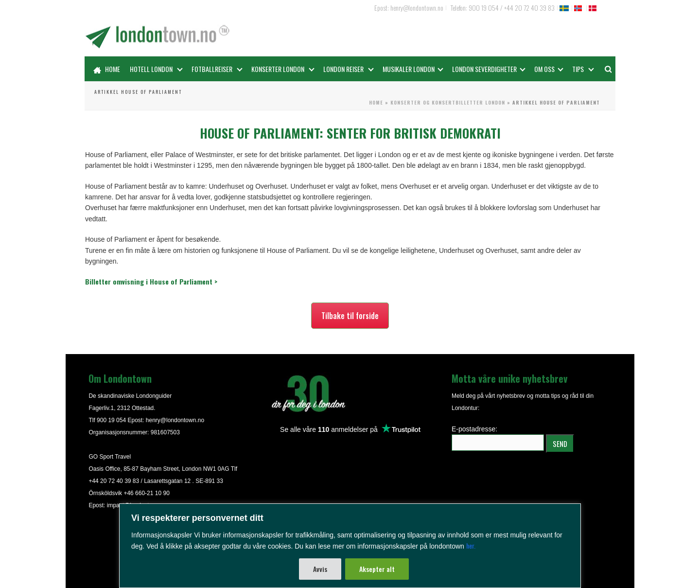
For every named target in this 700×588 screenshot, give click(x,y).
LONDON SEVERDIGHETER (489, 69)
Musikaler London (413, 69)
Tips (583, 69)
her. (471, 545)
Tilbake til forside (350, 316)
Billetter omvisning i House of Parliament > (151, 281)
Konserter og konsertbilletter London (448, 102)
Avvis (320, 569)
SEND (560, 444)
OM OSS (549, 69)
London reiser (349, 69)
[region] (350, 546)
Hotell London (156, 69)
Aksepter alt (377, 569)
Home (107, 69)
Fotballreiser (217, 69)
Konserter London (283, 69)
